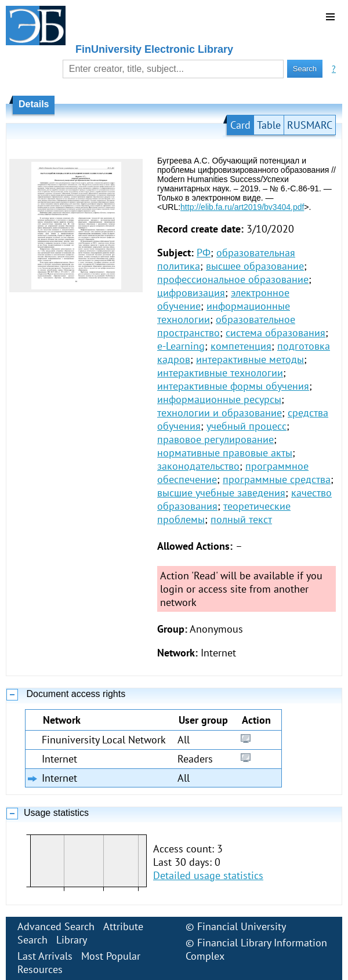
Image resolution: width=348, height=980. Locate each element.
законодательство (198, 466)
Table (269, 125)
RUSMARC (310, 125)
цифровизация (191, 293)
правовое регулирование (215, 439)
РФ (204, 253)
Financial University (242, 926)
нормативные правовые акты (225, 453)
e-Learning (181, 346)
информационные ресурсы (219, 399)
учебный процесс (246, 426)
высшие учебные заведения (221, 493)
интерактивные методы (250, 359)
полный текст (241, 519)
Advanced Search (56, 926)
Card (240, 125)
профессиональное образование (233, 279)
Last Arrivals (45, 956)
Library (72, 940)
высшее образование (255, 266)
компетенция (241, 346)
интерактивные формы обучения (233, 386)
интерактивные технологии (220, 373)
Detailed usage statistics (208, 875)
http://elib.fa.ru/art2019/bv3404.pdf (242, 207)
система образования (275, 333)
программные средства (277, 479)
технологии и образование (220, 413)
